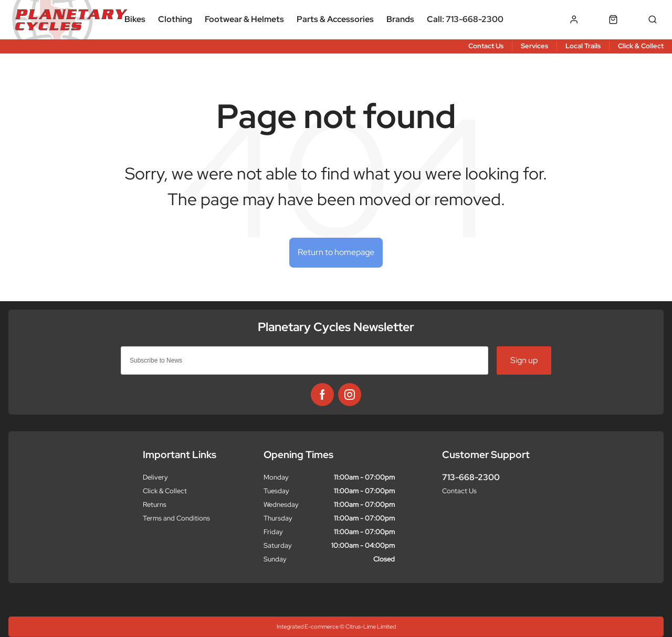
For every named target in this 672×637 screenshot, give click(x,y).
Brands (400, 19)
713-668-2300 (471, 477)
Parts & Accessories (335, 19)
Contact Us (459, 491)
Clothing (175, 19)
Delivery (155, 477)
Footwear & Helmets (244, 19)
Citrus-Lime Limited (371, 627)
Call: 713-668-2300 (465, 19)
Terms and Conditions (176, 518)
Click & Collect (165, 491)
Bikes (135, 19)
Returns (155, 505)
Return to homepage (336, 252)
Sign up (524, 360)
